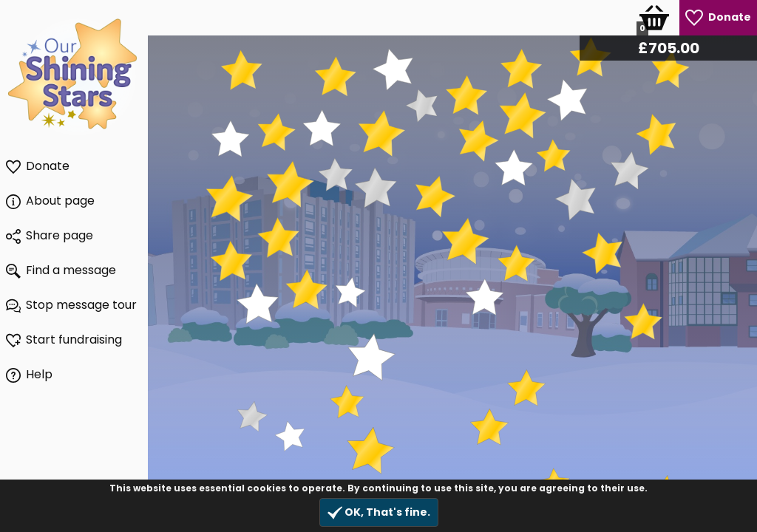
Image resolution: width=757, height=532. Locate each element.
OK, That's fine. (379, 512)
